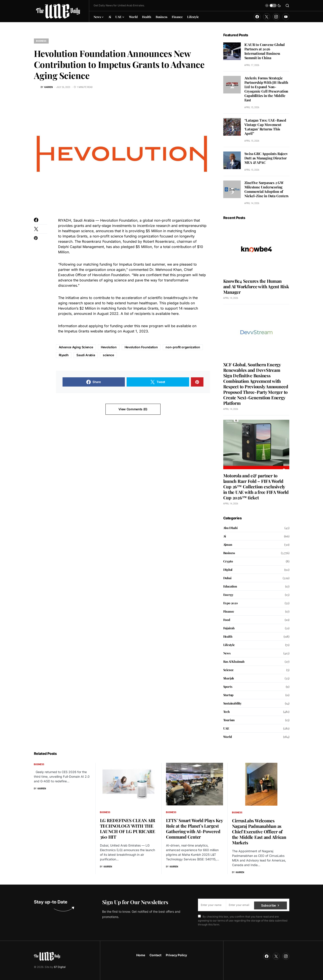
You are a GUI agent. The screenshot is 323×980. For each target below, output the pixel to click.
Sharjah (229, 678)
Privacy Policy (176, 955)
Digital (228, 570)
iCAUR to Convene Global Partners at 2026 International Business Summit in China (265, 51)
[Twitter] (267, 17)
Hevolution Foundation (141, 347)
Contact (155, 955)
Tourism (229, 720)
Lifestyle (229, 645)
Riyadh (64, 355)
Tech (227, 712)
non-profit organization (183, 347)
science (108, 355)
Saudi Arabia (86, 355)
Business (41, 41)
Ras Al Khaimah (234, 662)
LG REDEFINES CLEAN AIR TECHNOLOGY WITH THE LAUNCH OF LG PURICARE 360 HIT (128, 829)
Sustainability (233, 703)
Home (141, 955)
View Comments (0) (133, 409)
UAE (226, 728)
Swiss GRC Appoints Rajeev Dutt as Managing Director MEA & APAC (266, 158)
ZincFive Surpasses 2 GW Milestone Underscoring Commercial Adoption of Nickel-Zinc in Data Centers (267, 189)
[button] (273, 5)
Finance (229, 611)
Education (230, 586)
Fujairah (229, 628)
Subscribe (269, 905)
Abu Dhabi (230, 528)
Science (229, 670)
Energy (228, 595)
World (228, 737)
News (227, 653)
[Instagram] (276, 17)
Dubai (227, 578)
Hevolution (109, 347)
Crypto (228, 561)
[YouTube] (286, 17)
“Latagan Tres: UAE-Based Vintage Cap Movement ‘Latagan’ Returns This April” (265, 127)
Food (227, 620)
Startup (228, 695)
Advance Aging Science (76, 347)
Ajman (228, 545)
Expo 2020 (231, 603)
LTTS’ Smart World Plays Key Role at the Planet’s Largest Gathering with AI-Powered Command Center (194, 829)
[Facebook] (257, 17)
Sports (228, 687)
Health (228, 636)
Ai (225, 536)
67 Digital (60, 967)
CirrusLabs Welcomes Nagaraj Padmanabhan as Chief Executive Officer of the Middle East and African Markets (259, 831)
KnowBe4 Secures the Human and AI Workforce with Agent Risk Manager (256, 286)
